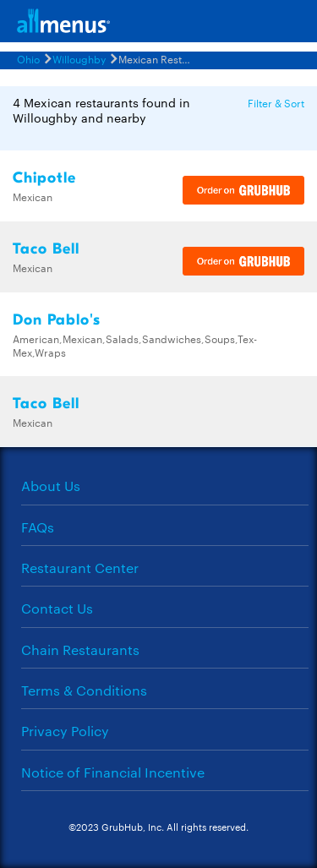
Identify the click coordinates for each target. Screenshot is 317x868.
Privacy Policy (65, 731)
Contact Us (57, 608)
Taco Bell (46, 249)
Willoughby (79, 58)
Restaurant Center (80, 568)
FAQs (38, 527)
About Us (51, 486)
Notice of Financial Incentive (113, 772)
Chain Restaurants (80, 650)
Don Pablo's (57, 320)
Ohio (28, 58)
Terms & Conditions (84, 690)
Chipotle (44, 178)
